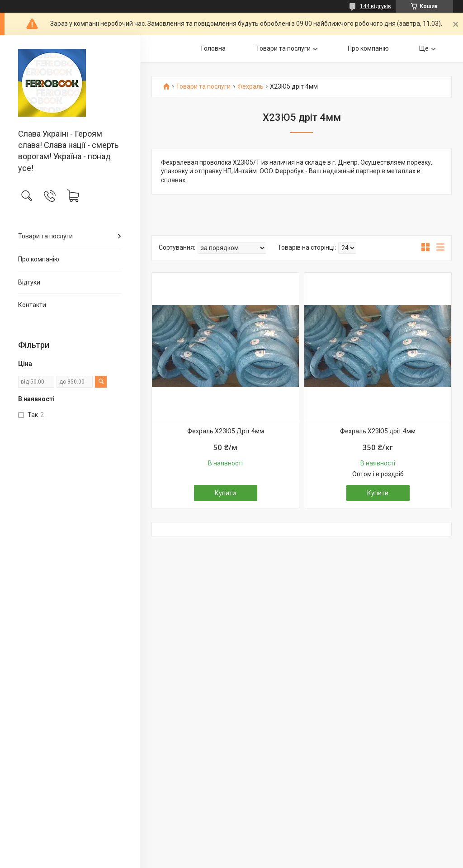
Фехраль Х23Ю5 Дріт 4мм (226, 431)
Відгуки (29, 282)
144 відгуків (376, 6)
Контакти (32, 305)
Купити (225, 493)
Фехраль (250, 87)
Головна (213, 48)
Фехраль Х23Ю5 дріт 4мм (378, 431)
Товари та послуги (45, 236)
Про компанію (39, 259)
